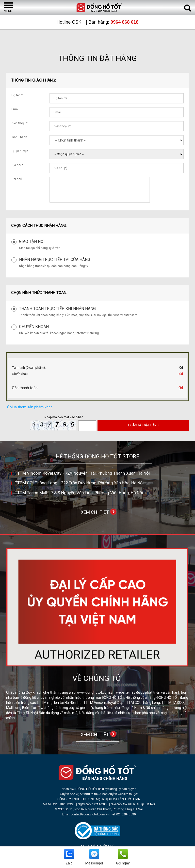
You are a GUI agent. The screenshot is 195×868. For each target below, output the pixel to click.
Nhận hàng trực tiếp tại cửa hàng (55, 260)
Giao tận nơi (32, 242)
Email (15, 109)
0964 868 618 (124, 22)
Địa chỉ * (17, 165)
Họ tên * (17, 95)
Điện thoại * (19, 123)
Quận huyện (20, 151)
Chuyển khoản (34, 327)
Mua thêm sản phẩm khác (29, 407)
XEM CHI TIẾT (94, 512)
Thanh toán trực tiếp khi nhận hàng (57, 309)
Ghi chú (17, 179)
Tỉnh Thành (19, 137)
